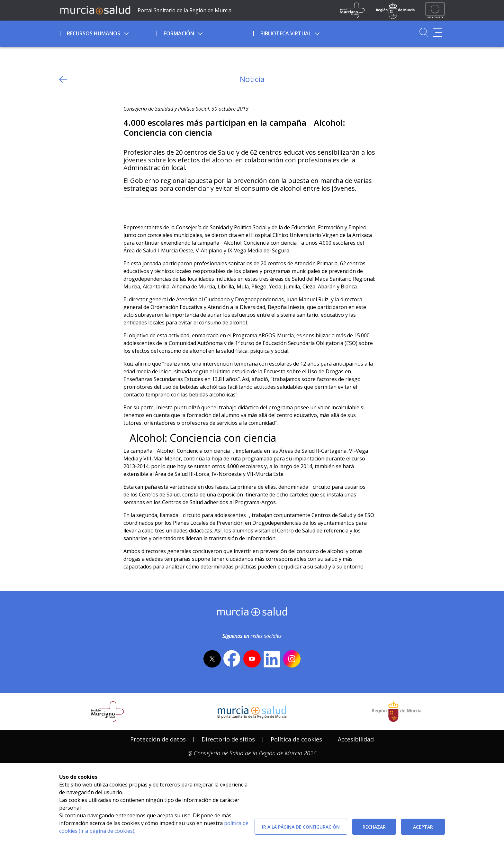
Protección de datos (158, 739)
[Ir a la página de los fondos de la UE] (435, 10)
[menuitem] (108, 32)
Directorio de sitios (228, 739)
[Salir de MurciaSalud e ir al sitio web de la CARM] (397, 712)
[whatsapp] (153, 208)
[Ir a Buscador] (424, 32)
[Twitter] (128, 208)
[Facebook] (141, 208)
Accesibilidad (356, 739)
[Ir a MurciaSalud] (95, 10)
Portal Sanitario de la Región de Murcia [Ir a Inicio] (184, 10)
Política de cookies (296, 739)
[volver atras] (63, 79)
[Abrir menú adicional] (438, 32)
